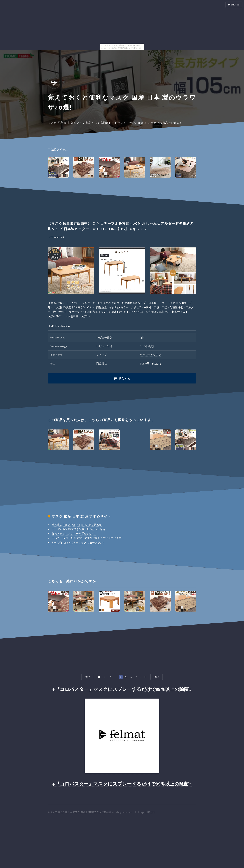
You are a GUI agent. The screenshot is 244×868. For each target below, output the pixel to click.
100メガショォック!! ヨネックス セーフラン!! (78, 542)
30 (145, 677)
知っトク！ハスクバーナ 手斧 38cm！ (74, 534)
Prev (87, 677)
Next (156, 677)
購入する (124, 379)
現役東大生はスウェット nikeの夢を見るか (77, 525)
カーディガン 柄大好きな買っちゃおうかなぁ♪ (79, 529)
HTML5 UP (150, 812)
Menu (232, 5)
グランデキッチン (150, 355)
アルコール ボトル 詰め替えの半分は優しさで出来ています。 (88, 538)
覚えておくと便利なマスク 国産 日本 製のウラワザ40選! (81, 812)
